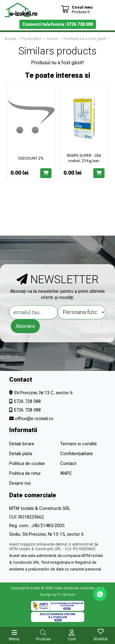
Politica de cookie (27, 463)
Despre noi (20, 483)
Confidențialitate (77, 454)
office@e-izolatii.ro (34, 419)
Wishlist (101, 639)
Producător (32, 39)
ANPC (66, 473)
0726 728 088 (27, 401)
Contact (68, 463)
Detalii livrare (22, 444)
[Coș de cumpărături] (77, 9)
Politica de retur (25, 473)
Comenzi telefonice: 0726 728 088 (58, 24)
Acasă (10, 39)
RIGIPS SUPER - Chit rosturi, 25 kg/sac (84, 158)
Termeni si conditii (78, 444)
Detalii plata (21, 454)
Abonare (25, 326)
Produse (43, 639)
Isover (53, 39)
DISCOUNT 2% (31, 158)
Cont (72, 639)
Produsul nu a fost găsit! (85, 39)
